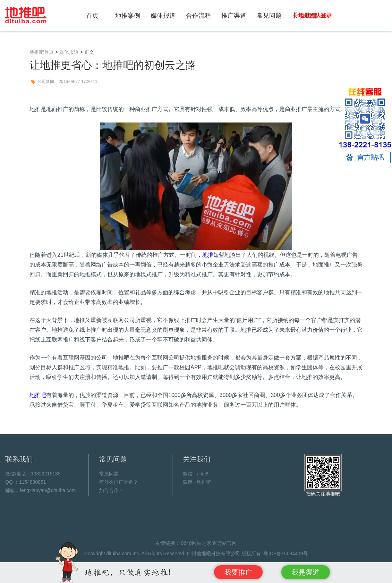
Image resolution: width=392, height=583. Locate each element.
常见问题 (269, 16)
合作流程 (198, 16)
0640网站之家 (196, 543)
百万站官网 (224, 543)
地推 (208, 255)
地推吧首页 (42, 52)
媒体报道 (163, 16)
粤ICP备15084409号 (286, 554)
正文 (89, 52)
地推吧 (26, 15)
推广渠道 (234, 16)
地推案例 (128, 16)
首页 (92, 16)
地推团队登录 (315, 15)
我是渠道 (306, 572)
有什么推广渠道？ (119, 482)
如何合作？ (111, 490)
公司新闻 (46, 82)
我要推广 (238, 572)
